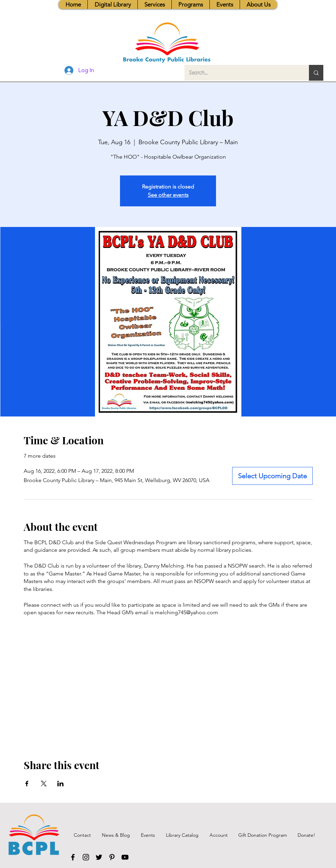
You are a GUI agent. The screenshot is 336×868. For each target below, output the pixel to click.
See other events (168, 195)
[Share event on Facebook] (27, 784)
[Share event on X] (44, 784)
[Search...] (242, 73)
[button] (154, 4)
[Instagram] (86, 857)
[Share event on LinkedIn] (61, 784)
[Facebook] (73, 857)
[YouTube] (125, 857)
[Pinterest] (112, 857)
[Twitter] (99, 857)
